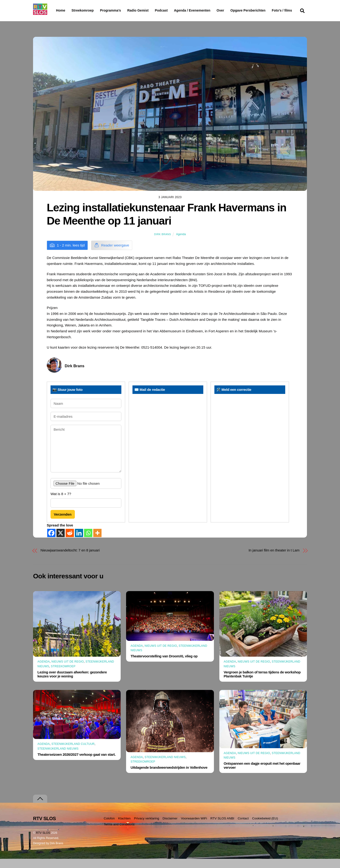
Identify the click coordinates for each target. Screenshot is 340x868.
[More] (97, 542)
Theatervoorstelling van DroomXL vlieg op (164, 665)
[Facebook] (51, 542)
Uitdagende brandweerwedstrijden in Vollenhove (169, 777)
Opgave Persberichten (265, 11)
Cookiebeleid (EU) (265, 828)
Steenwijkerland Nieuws (58, 758)
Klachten (124, 828)
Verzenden (63, 523)
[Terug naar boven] (40, 808)
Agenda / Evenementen (204, 10)
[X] (61, 542)
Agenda (181, 243)
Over (233, 10)
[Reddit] (70, 542)
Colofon (109, 828)
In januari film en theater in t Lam (274, 559)
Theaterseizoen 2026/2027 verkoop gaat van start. (77, 763)
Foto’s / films (67, 20)
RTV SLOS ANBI (222, 828)
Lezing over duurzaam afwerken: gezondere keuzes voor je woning (72, 683)
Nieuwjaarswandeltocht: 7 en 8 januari (70, 559)
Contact (243, 828)
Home (57, 10)
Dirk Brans (163, 243)
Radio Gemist (150, 10)
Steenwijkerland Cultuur (73, 753)
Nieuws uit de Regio (68, 671)
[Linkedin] (79, 542)
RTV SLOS (43, 842)
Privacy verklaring (147, 828)
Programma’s (119, 11)
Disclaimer (170, 828)
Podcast (173, 10)
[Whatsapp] (88, 542)
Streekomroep (84, 11)
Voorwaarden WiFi (194, 828)
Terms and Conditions (119, 833)
